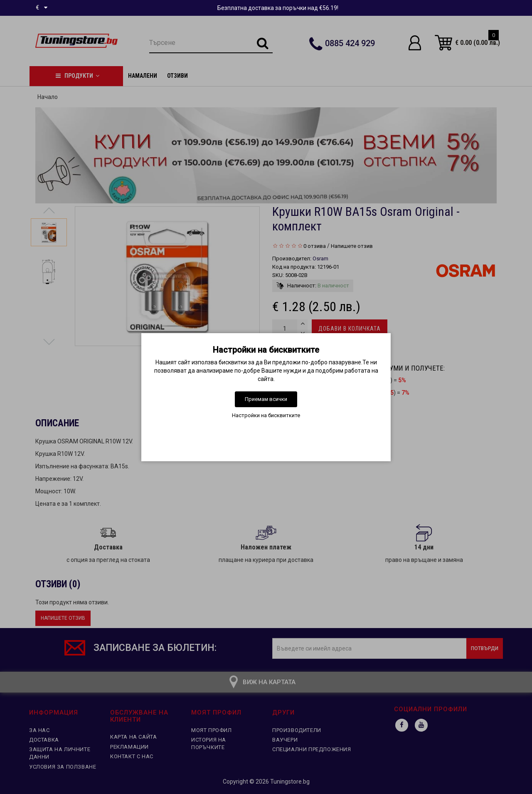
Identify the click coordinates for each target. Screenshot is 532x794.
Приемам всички (266, 399)
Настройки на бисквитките (266, 415)
